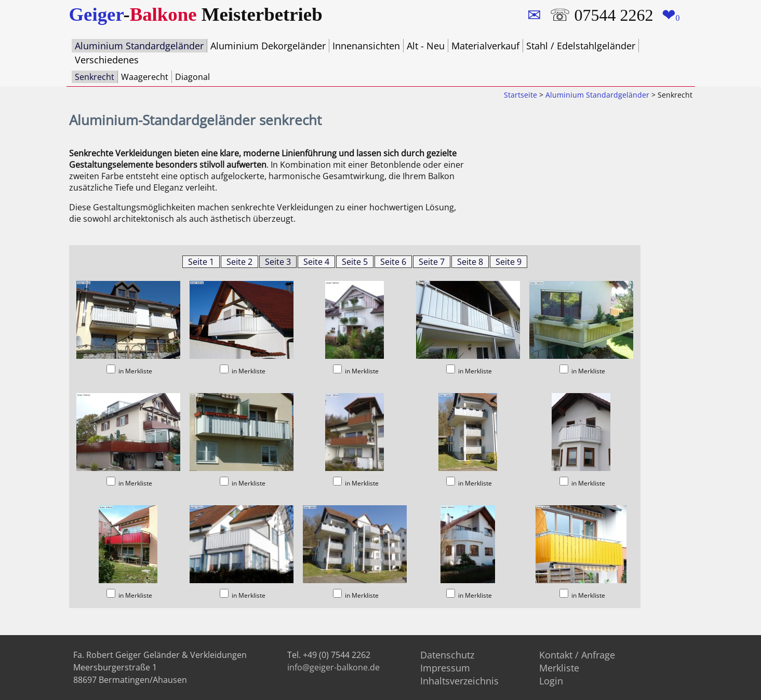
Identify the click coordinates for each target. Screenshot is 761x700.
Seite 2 (239, 261)
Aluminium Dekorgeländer (268, 46)
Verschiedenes (107, 59)
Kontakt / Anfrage (577, 654)
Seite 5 (355, 261)
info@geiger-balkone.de (333, 666)
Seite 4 (316, 261)
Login (551, 680)
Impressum (445, 667)
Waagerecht (145, 76)
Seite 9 (509, 261)
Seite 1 (201, 261)
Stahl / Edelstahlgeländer (581, 46)
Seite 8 (470, 261)
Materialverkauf (485, 46)
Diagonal (192, 76)
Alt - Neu (426, 46)
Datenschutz (447, 654)
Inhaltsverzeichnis (459, 680)
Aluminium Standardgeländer (139, 46)
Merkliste (559, 667)
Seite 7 (432, 261)
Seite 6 (393, 261)
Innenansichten (366, 46)
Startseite (520, 94)
